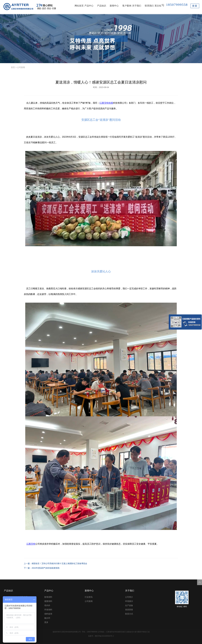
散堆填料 (48, 597)
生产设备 (129, 605)
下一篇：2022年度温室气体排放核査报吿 (42, 568)
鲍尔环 (47, 618)
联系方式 (129, 614)
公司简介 (129, 597)
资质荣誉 (129, 610)
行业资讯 (89, 597)
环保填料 (48, 610)
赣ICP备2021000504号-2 (104, 636)
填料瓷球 (48, 614)
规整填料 (48, 601)
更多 (46, 622)
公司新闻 (21, 67)
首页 (13, 67)
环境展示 (129, 601)
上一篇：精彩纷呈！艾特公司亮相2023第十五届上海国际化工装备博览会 (55, 563)
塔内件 (47, 605)
